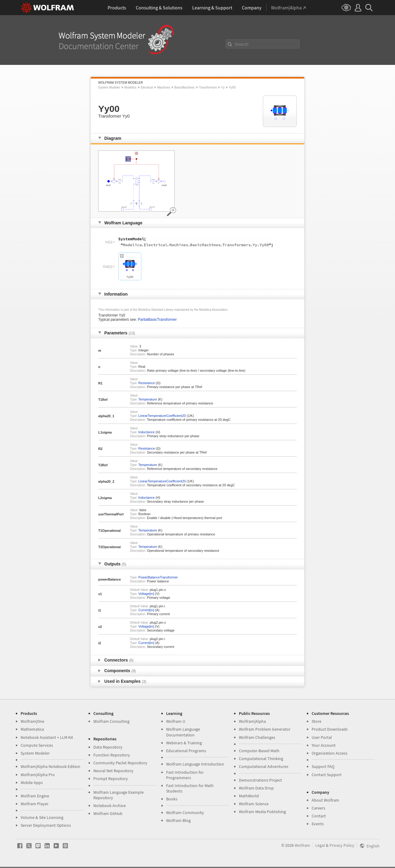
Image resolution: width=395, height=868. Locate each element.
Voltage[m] (146, 594)
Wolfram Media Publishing (262, 812)
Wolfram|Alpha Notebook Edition (50, 766)
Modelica (130, 87)
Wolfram (302, 845)
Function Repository (112, 755)
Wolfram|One (32, 721)
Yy (223, 87)
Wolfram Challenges (257, 737)
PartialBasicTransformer (157, 320)
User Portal (322, 737)
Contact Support (327, 775)
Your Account (324, 745)
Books (172, 799)
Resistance (146, 383)
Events (318, 824)
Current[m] (146, 610)
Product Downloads (330, 729)
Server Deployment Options (46, 825)
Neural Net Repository (113, 771)
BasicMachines (184, 87)
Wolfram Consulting (111, 721)
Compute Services (37, 745)
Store (316, 721)
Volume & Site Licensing (42, 817)
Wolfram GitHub (108, 813)
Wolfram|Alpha (252, 721)
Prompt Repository (111, 779)
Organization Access (330, 753)
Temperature (148, 399)
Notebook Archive (110, 806)
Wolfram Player (35, 804)
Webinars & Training (184, 743)
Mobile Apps (32, 783)
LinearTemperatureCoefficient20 (162, 416)
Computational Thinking (261, 759)
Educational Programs (186, 751)
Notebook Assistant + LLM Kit (47, 737)
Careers (318, 808)
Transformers (208, 87)
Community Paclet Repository (120, 763)
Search (242, 44)
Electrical (147, 87)
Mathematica (32, 729)
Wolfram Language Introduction (195, 764)
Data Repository (108, 747)
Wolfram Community (185, 813)
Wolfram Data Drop (256, 788)
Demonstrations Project (260, 780)
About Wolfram (325, 800)
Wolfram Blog (178, 820)
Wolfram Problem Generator (265, 729)
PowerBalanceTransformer (158, 577)
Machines (164, 87)
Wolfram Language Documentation (183, 732)
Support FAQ (323, 766)
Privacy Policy (342, 845)
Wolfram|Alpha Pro (38, 775)
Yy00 (232, 87)
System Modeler (109, 87)
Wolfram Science (254, 804)
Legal (320, 845)
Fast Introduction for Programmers (185, 775)
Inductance (146, 432)
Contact (319, 816)
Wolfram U (176, 721)
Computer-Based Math (259, 751)
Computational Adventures (264, 766)
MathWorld (249, 796)
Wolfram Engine (35, 796)
